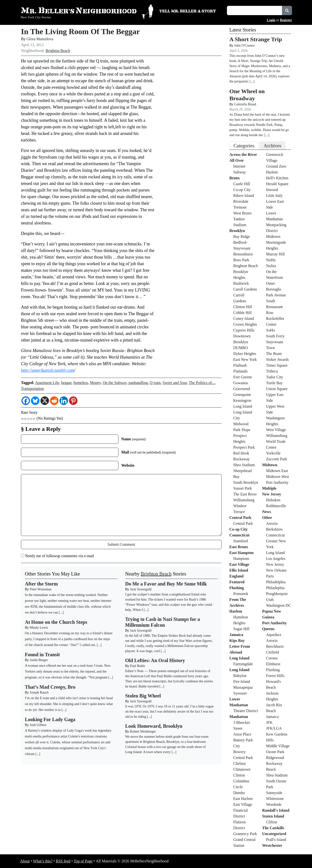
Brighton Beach (58, 51)
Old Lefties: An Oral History (155, 660)
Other (267, 518)
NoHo (271, 260)
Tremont (240, 207)
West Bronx (243, 213)
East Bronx (239, 547)
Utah (270, 600)
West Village (276, 430)
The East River (245, 494)
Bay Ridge (242, 237)
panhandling (138, 383)
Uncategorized (274, 834)
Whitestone (275, 799)
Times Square (277, 365)
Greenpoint (242, 395)
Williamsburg (244, 500)
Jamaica (236, 635)
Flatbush (240, 365)
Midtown (273, 237)
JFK (269, 722)
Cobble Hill (242, 313)
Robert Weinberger (143, 732)
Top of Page (83, 861)
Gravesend (242, 389)
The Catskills (273, 828)
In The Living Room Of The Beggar (80, 31)
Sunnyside (274, 793)
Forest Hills (275, 676)
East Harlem (243, 799)
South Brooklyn (246, 482)
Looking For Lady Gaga (50, 719)
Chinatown (242, 769)
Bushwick (241, 283)
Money (95, 383)
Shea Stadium (244, 465)
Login (271, 20)
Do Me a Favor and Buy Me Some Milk (166, 584)
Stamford (241, 541)
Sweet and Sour (175, 383)
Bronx (234, 178)
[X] (45, 401)
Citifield (273, 652)
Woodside (274, 804)
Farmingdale (243, 664)
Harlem (236, 611)
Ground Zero (276, 166)
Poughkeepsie (277, 594)
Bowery (239, 752)
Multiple (269, 488)
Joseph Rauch (39, 692)
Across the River (243, 155)
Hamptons (241, 559)
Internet (239, 166)
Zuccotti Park (277, 459)
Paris (270, 576)
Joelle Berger (39, 660)
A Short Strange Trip (256, 39)
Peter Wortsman (41, 589)
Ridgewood (275, 758)
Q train (155, 383)
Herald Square (277, 184)
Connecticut (239, 535)
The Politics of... (202, 383)
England (236, 576)
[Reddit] (54, 401)
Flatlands (240, 371)
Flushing (237, 588)
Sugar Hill (241, 629)
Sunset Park (243, 488)
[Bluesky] (35, 401)
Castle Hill (242, 184)
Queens (268, 629)
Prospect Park (244, 447)
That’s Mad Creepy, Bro (50, 687)
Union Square (277, 389)
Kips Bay (237, 641)
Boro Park (241, 260)
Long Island (243, 406)
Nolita (271, 266)
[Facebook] (26, 401)
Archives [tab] (273, 146)
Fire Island (242, 681)
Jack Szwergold (141, 589)
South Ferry (275, 336)
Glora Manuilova (40, 39)
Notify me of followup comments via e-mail (60, 556)
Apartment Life (47, 383)
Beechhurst (275, 646)
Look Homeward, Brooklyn (154, 726)
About (25, 861)
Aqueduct (274, 635)
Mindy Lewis (39, 628)
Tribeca (272, 371)
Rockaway (242, 459)
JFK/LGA (274, 728)
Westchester (272, 845)
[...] (146, 610)
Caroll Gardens (245, 289)
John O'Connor (245, 45)
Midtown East (277, 471)
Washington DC (279, 605)
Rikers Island (244, 196)
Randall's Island (276, 810)
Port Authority (277, 482)
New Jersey (272, 494)
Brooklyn (237, 231)
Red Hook (241, 453)
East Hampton (241, 553)
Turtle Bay (274, 383)
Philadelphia (276, 582)
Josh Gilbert (38, 725)
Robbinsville (276, 506)
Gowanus (241, 383)
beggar (66, 383)
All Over (237, 160)
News (267, 512)
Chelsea (239, 763)
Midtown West (278, 477)
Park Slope (242, 430)
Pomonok (241, 594)
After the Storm (41, 584)
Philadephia (275, 588)
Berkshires (274, 529)
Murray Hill (276, 254)
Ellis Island (239, 570)
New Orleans (276, 570)
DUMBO (241, 348)
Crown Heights (245, 324)
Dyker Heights (245, 354)
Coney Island (244, 318)
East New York (245, 359)
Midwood (241, 424)
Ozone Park (275, 752)
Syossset (240, 693)
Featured (237, 582)
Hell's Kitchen (277, 178)
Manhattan (239, 717)
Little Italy (274, 196)
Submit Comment (121, 544)
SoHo (271, 330)
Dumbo (239, 793)
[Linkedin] (64, 401)
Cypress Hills (244, 330)
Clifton (272, 822)
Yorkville (273, 453)
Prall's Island (276, 840)
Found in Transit (42, 655)
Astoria (272, 523)
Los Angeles (276, 559)
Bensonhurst (243, 254)
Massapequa (243, 687)
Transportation (32, 389)
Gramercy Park (245, 834)
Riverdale (241, 201)
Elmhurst (273, 664)
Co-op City (242, 190)
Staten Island (273, 816)
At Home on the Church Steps (56, 622)
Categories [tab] (244, 146)
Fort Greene (243, 377)
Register (286, 20)
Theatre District (246, 711)
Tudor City (275, 377)
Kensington (242, 400)
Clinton (239, 775)
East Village (239, 564)
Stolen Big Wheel (143, 696)
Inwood (272, 190)
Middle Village (278, 746)
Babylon (240, 676)
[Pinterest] (73, 401)
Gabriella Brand (245, 104)
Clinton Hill (243, 307)
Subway (240, 172)
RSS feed (63, 861)
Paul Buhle (137, 666)
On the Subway (115, 383)
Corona (272, 658)
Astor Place (242, 734)
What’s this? (43, 861)
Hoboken (273, 500)
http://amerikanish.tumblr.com (48, 370)
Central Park (240, 518)
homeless (81, 383)
